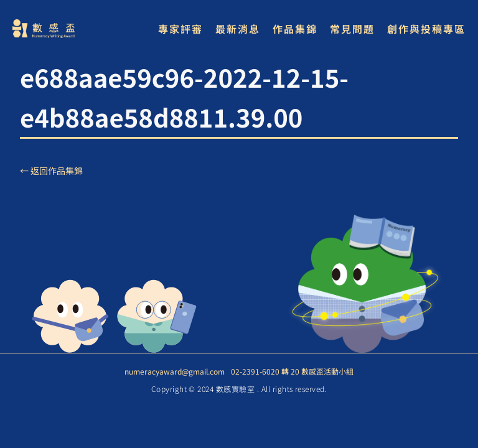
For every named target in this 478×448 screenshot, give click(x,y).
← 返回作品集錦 (51, 170)
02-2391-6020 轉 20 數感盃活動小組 (292, 371)
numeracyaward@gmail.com (175, 371)
